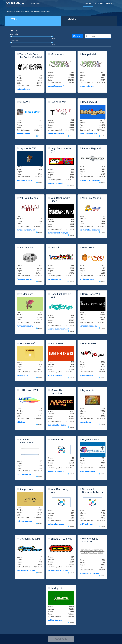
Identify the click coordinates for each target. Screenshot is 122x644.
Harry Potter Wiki (92, 294)
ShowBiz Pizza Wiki (62, 539)
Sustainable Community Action (92, 491)
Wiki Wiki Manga (29, 198)
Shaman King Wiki (30, 539)
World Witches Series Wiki (90, 540)
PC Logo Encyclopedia (27, 441)
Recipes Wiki (26, 489)
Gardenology (26, 294)
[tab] (33, 21)
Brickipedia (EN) (91, 102)
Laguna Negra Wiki (93, 148)
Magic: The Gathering (57, 392)
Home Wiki (57, 344)
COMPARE (61, 639)
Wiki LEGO (88, 248)
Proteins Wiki (58, 440)
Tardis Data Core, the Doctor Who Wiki (31, 56)
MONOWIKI (110, 3)
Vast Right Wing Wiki (60, 491)
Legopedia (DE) (28, 148)
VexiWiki (55, 248)
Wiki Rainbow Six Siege (60, 200)
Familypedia (26, 248)
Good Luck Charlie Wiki (61, 296)
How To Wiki (89, 344)
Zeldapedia (57, 588)
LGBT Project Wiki (29, 390)
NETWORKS (99, 3)
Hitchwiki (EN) (27, 344)
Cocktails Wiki (59, 102)
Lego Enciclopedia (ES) (61, 150)
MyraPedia (88, 390)
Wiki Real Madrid (92, 198)
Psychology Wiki (91, 440)
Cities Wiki (25, 102)
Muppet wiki (58, 54)
